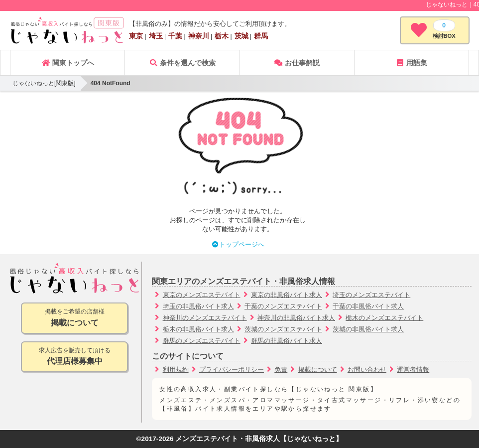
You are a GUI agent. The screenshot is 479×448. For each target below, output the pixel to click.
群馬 (261, 36)
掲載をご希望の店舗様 (74, 318)
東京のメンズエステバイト (202, 295)
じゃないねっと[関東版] (44, 83)
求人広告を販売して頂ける (74, 357)
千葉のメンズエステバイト (283, 306)
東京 (136, 36)
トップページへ (238, 244)
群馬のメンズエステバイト (202, 341)
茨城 (241, 36)
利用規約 (176, 370)
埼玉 (156, 36)
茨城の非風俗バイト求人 (368, 329)
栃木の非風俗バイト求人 (198, 329)
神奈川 (199, 36)
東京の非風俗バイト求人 (287, 295)
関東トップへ (68, 63)
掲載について (318, 370)
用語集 (411, 63)
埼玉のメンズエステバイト (371, 295)
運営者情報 (413, 370)
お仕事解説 (297, 63)
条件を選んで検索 (182, 63)
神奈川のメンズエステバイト (205, 318)
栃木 (222, 36)
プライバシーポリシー (232, 370)
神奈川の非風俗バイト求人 (296, 318)
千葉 (175, 36)
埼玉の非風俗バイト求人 (198, 306)
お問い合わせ (367, 370)
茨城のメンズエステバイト (283, 329)
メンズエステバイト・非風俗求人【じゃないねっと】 (259, 439)
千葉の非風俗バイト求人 (368, 306)
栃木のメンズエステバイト (384, 318)
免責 (281, 370)
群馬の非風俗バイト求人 (287, 341)
